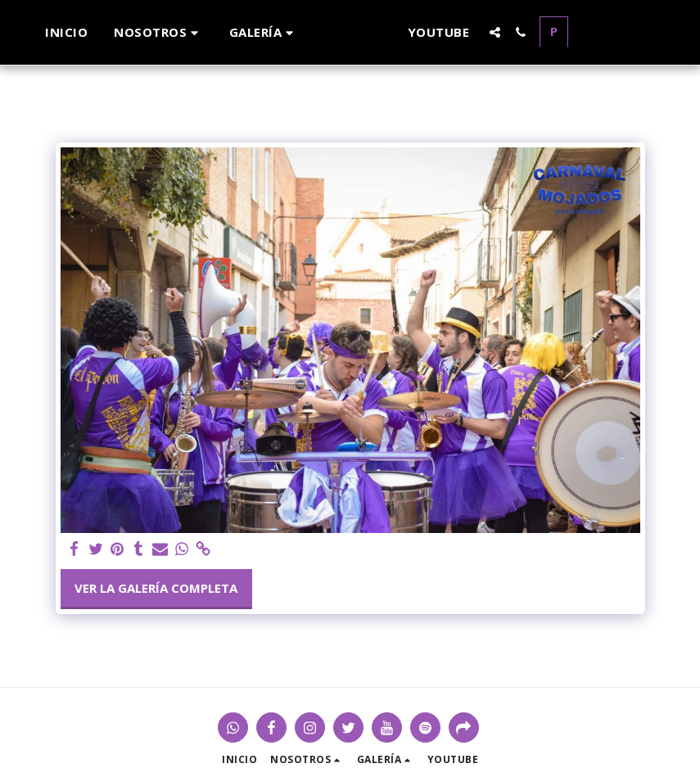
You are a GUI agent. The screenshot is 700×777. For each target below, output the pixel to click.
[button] (145, 32)
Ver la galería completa (156, 588)
